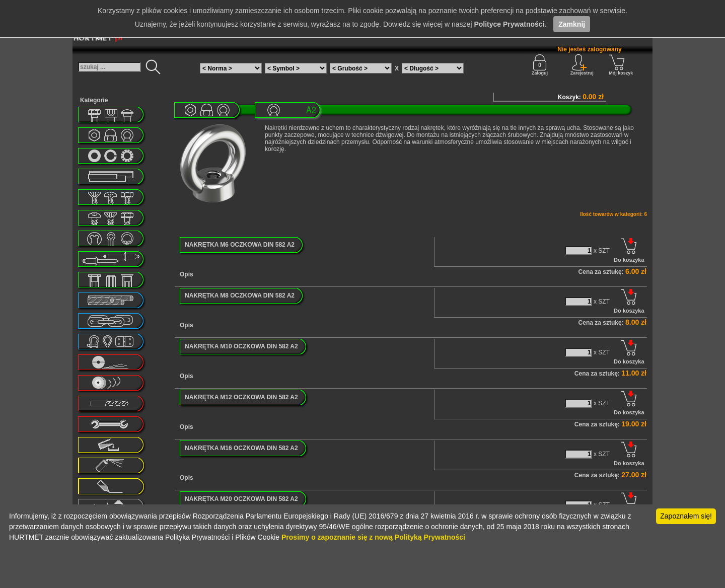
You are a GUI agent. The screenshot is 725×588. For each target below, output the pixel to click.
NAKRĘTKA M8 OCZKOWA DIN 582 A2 (240, 296)
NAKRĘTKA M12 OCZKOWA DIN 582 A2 (241, 397)
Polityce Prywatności (509, 24)
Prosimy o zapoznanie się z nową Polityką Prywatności (373, 537)
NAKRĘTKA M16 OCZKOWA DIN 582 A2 (241, 448)
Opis (187, 274)
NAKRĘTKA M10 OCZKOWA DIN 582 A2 (241, 346)
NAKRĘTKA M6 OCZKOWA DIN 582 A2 (240, 245)
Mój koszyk (621, 65)
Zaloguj (540, 65)
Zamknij (572, 24)
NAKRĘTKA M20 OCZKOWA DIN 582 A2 (241, 499)
